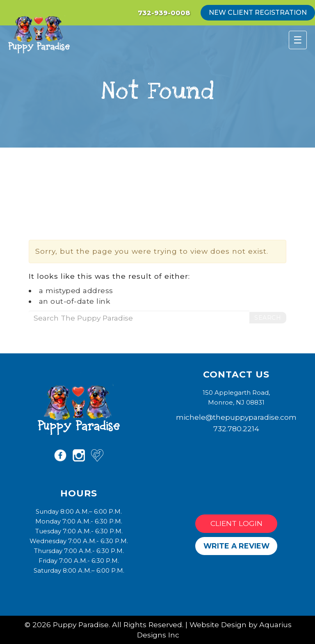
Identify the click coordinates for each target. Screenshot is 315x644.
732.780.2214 (236, 429)
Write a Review (236, 546)
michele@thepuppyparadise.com (236, 417)
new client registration (258, 13)
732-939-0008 (164, 13)
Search (268, 318)
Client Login (236, 523)
